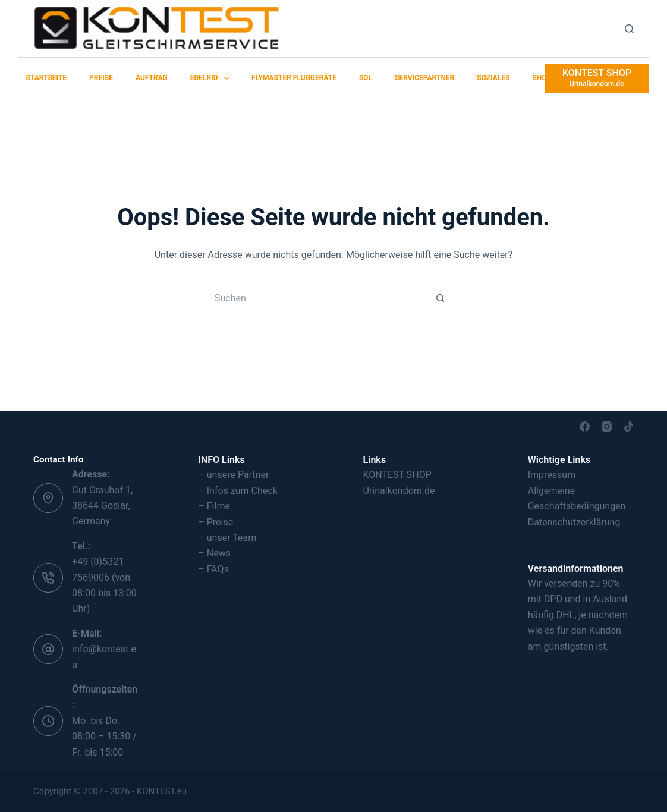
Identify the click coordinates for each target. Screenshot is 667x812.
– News (214, 553)
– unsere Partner (233, 475)
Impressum (552, 475)
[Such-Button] (441, 298)
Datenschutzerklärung (574, 522)
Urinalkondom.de (399, 491)
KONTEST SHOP (397, 475)
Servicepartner (424, 78)
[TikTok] (629, 427)
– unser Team (227, 538)
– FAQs (213, 569)
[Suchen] (629, 29)
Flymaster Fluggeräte (294, 78)
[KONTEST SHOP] (597, 78)
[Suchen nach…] (322, 298)
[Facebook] (585, 427)
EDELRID (212, 78)
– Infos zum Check (238, 491)
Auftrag (152, 78)
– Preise (215, 522)
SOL (366, 78)
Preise (101, 78)
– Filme (214, 506)
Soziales (493, 78)
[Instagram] (607, 427)
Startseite (47, 78)
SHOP (542, 78)
